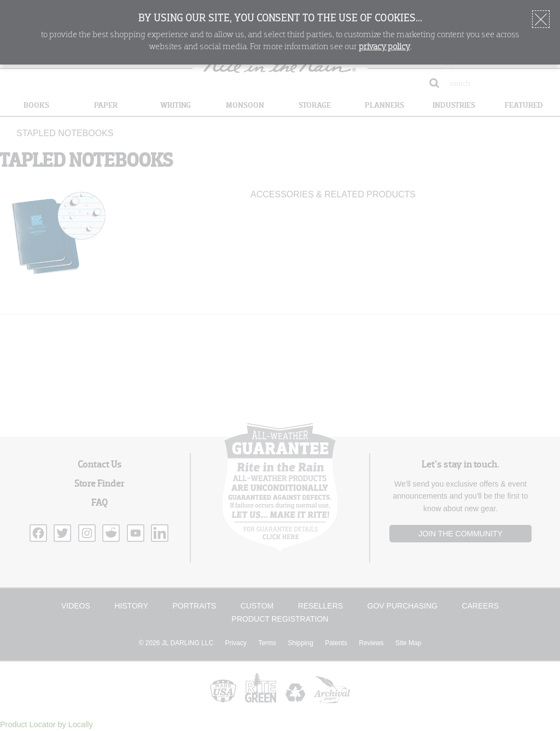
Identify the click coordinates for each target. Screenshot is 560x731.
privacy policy (384, 47)
